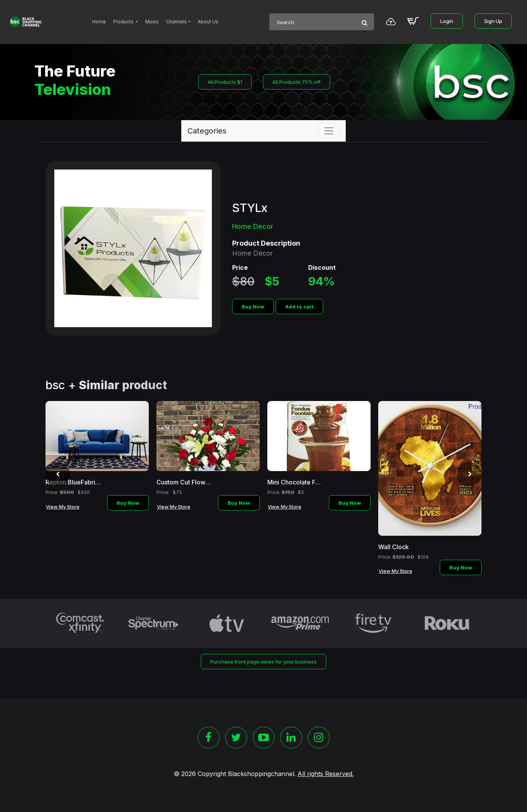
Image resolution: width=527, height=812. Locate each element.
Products (124, 22)
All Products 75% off (296, 82)
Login (447, 21)
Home (99, 22)
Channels (176, 22)
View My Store (63, 507)
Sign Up (493, 21)
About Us (208, 22)
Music (152, 22)
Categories (207, 131)
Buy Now (253, 307)
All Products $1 (225, 82)
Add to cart (299, 307)
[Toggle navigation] (329, 131)
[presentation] (58, 474)
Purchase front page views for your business (263, 662)
